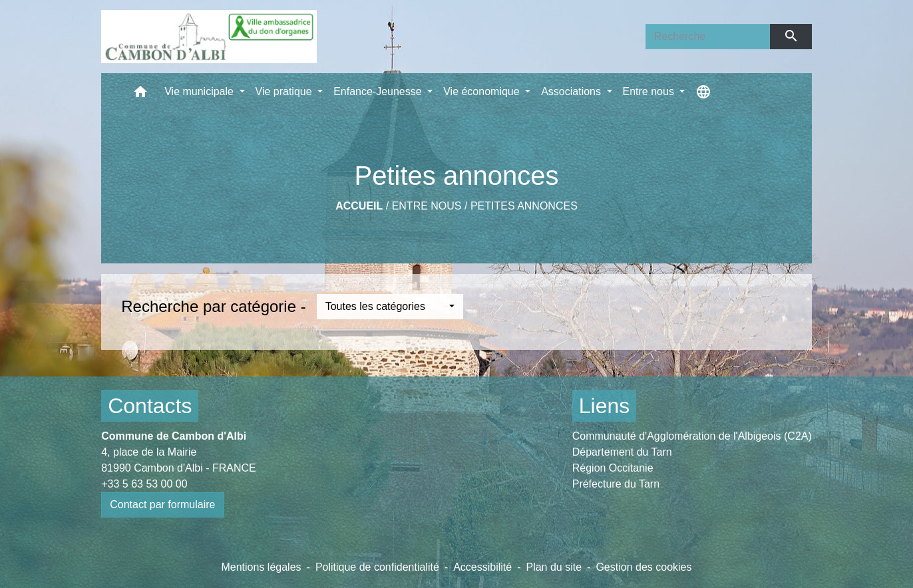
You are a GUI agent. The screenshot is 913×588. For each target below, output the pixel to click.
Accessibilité (482, 567)
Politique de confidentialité (377, 567)
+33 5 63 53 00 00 (144, 484)
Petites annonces (524, 206)
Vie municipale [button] (200, 91)
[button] (140, 95)
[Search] (708, 37)
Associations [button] (572, 91)
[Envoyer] (791, 37)
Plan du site (554, 567)
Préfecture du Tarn (616, 484)
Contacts (150, 406)
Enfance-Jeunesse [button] (379, 91)
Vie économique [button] (483, 91)
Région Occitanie (613, 468)
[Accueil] (209, 37)
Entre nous (427, 206)
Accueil (359, 206)
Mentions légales (261, 567)
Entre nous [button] (650, 91)
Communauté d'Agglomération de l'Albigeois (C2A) (692, 436)
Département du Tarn (622, 452)
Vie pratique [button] (285, 91)
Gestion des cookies (643, 567)
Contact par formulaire (162, 505)
